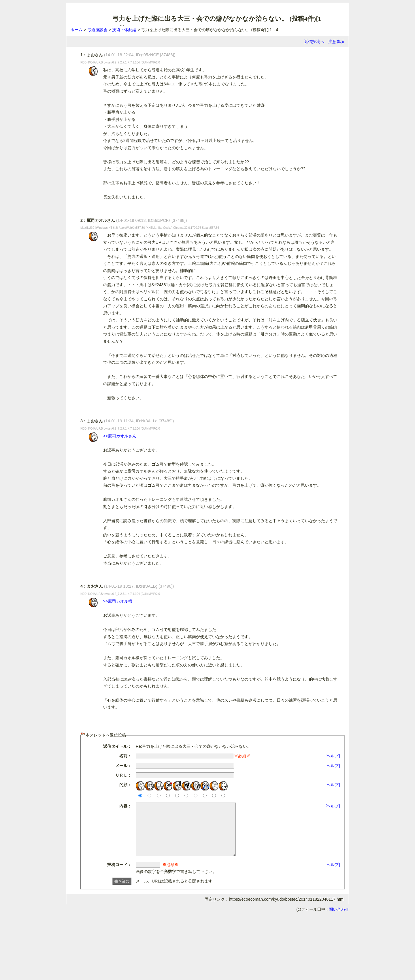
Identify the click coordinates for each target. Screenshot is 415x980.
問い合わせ (339, 920)
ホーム (76, 30)
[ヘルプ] (333, 756)
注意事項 (336, 42)
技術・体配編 (124, 30)
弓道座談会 (97, 30)
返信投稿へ (314, 42)
